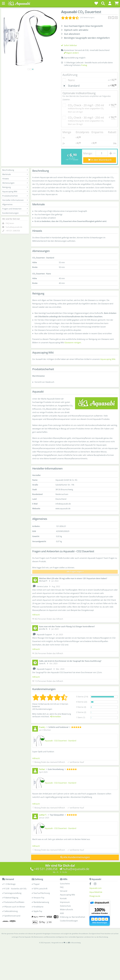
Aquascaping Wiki (15, 192)
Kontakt (63, 898)
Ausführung (70, 75)
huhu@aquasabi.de (14, 227)
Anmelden (56, 717)
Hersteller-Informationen (15, 200)
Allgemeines (15, 204)
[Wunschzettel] (96, 3)
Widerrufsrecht (67, 910)
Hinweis (15, 179)
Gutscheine (65, 884)
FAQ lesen (10, 223)
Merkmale (15, 174)
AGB (62, 913)
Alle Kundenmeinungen (75, 857)
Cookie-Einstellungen (69, 921)
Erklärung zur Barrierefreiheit (73, 917)
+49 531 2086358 (13, 231)
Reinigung (15, 187)
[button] (110, 3)
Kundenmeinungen (15, 213)
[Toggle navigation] (3, 3)
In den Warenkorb (100, 160)
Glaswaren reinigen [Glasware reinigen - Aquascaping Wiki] (73, 343)
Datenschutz (65, 906)
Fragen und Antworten (15, 209)
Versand (76, 159)
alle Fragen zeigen (75, 572)
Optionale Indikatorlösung (89, 96)
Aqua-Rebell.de (96, 892)
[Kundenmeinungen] (78, 18)
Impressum (65, 902)
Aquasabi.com (95, 888)
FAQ (62, 887)
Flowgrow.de (95, 896)
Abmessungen (15, 183)
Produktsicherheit (15, 196)
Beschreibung (15, 170)
